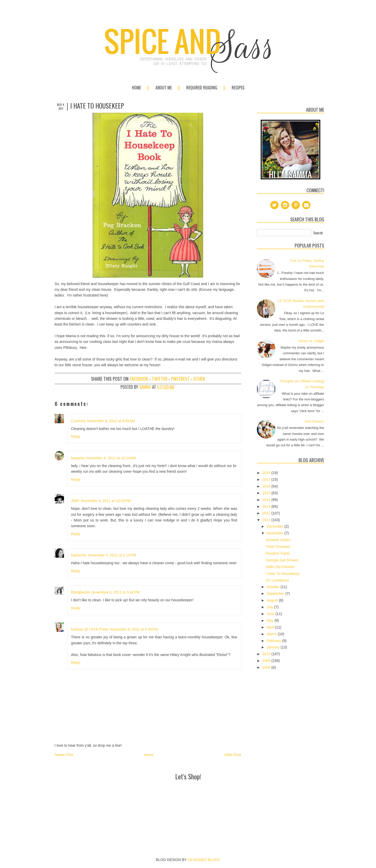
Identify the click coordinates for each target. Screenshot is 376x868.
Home (136, 88)
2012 (267, 513)
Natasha (78, 458)
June (271, 614)
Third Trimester (278, 547)
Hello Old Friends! (280, 567)
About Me (164, 88)
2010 (267, 654)
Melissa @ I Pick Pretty (90, 629)
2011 (267, 520)
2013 (267, 506)
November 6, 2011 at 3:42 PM (116, 592)
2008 (267, 667)
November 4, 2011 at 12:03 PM (106, 501)
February (274, 641)
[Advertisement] (188, 794)
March (272, 634)
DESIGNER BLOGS (204, 860)
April (271, 627)
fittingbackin (81, 592)
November (275, 533)
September (276, 594)
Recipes (238, 88)
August (273, 600)
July (270, 607)
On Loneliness (277, 580)
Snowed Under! (278, 540)
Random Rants (278, 553)
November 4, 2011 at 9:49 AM (111, 421)
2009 (267, 661)
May (271, 620)
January (274, 647)
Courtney (78, 421)
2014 (267, 500)
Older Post (232, 755)
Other (199, 379)
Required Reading (202, 88)
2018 (267, 473)
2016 (267, 486)
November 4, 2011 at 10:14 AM (111, 458)
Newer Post (64, 755)
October (274, 587)
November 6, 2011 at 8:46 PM (134, 629)
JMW (75, 501)
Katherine (79, 555)
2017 (267, 479)
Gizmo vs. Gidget (311, 341)
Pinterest (180, 379)
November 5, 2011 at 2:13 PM (112, 555)
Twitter (160, 379)
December (275, 526)
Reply (76, 436)
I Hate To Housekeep (283, 574)
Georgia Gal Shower (282, 560)
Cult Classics (314, 421)
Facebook (139, 379)
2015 (267, 493)
